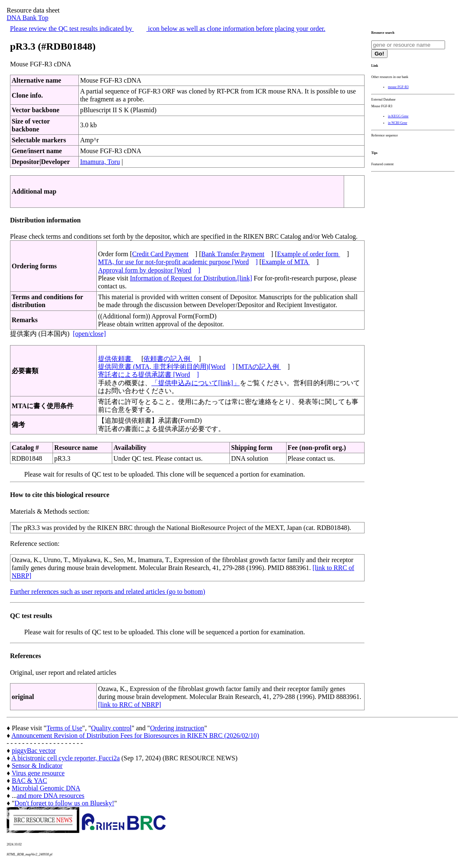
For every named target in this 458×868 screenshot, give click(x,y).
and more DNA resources (50, 796)
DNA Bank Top (28, 18)
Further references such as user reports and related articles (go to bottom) (108, 592)
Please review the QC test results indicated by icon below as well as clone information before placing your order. (168, 29)
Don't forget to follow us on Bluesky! (64, 803)
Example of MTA (286, 262)
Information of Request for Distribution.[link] (191, 278)
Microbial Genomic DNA (46, 788)
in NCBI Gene (398, 123)
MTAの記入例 (259, 367)
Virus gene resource (38, 773)
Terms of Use (64, 728)
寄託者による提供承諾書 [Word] (148, 375)
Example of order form (308, 254)
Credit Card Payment (160, 254)
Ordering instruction (177, 728)
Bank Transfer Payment (233, 254)
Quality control (111, 728)
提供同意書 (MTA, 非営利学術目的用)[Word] (166, 367)
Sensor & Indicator (37, 766)
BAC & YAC (29, 781)
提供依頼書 (116, 359)
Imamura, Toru (100, 162)
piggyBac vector (34, 751)
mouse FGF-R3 (398, 87)
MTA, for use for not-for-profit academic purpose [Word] (178, 262)
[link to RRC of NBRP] (130, 705)
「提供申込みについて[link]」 (196, 383)
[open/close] (89, 334)
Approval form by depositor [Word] (149, 270)
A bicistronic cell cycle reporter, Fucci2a (65, 758)
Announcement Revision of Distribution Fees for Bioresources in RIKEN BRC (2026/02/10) (135, 736)
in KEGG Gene (398, 116)
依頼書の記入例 (168, 359)
